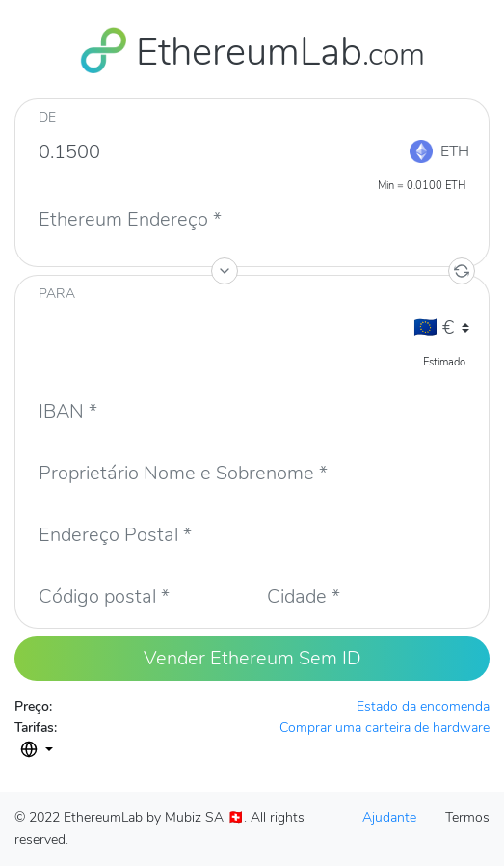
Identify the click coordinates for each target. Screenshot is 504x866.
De (47, 117)
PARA (57, 294)
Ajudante (389, 817)
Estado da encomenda (423, 706)
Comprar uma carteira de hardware (385, 728)
